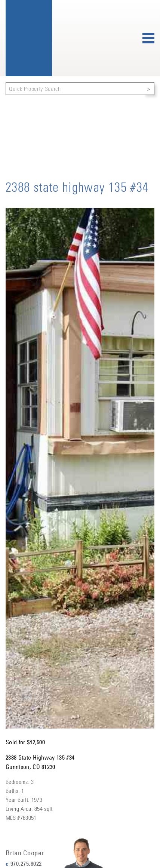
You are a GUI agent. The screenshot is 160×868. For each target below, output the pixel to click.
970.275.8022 (26, 864)
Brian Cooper (25, 853)
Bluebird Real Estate (29, 38)
